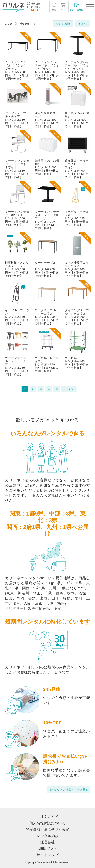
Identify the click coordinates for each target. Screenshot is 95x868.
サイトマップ (48, 855)
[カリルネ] (13, 7)
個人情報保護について (48, 823)
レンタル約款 (48, 836)
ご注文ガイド (48, 817)
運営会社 (48, 842)
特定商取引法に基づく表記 (48, 829)
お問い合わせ (48, 849)
